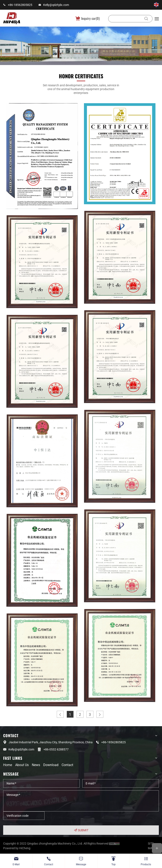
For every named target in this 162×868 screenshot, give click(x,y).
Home (8, 765)
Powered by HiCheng (17, 848)
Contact (67, 765)
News (36, 765)
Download (51, 765)
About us (22, 765)
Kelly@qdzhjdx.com (56, 5)
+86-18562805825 (20, 5)
